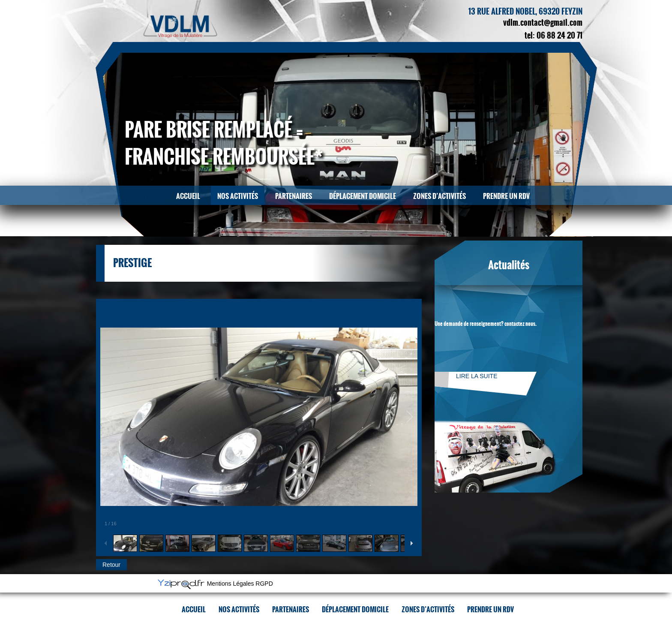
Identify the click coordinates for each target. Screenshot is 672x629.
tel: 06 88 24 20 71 (553, 36)
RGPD (264, 584)
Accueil (188, 196)
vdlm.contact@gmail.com (543, 23)
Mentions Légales (231, 584)
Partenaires (294, 196)
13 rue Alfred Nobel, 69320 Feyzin (525, 12)
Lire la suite (477, 376)
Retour (111, 565)
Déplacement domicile (363, 196)
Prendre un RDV (506, 196)
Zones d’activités (439, 196)
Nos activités (238, 196)
